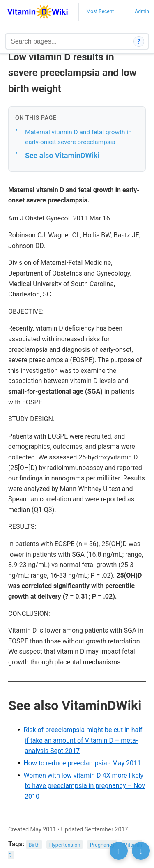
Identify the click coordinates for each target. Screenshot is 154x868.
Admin (142, 11)
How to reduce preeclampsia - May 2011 (82, 763)
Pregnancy (102, 844)
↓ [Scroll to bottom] (141, 851)
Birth (34, 844)
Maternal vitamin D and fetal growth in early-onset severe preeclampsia (78, 137)
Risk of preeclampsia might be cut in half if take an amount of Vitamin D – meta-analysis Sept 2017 (83, 740)
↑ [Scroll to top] (119, 851)
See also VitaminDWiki (62, 155)
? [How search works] (139, 41)
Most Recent (100, 11)
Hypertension (65, 844)
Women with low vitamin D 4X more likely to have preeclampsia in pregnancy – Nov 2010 (84, 786)
